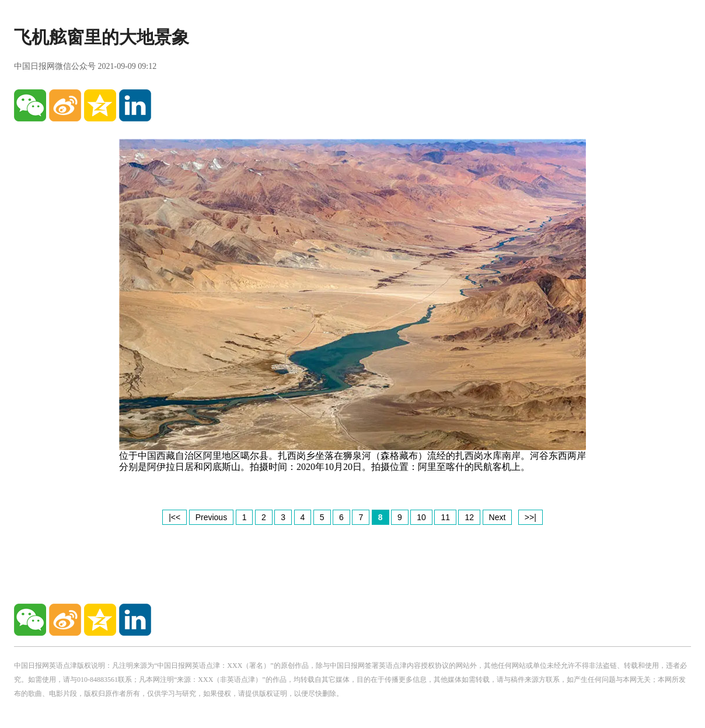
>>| (531, 517)
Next (498, 517)
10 (421, 517)
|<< (174, 517)
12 (469, 517)
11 (445, 517)
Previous (211, 517)
